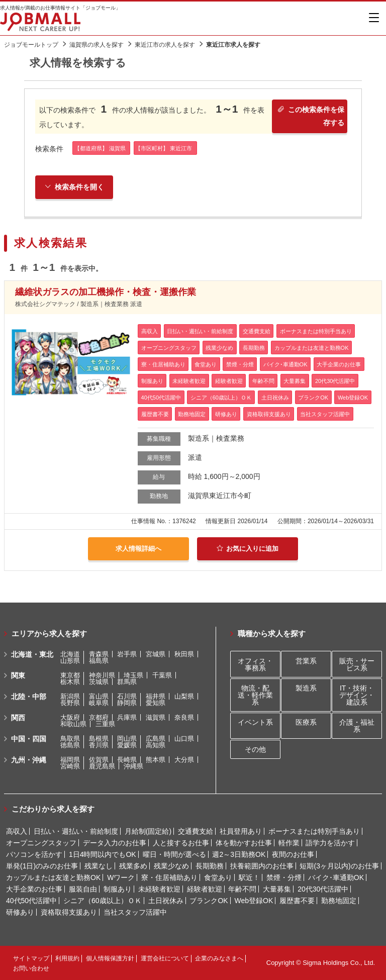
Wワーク (121, 877)
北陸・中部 (29, 697)
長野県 (70, 703)
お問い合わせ (31, 968)
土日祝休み (166, 901)
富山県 (99, 696)
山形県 (70, 661)
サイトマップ (31, 958)
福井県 (156, 696)
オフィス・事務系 (255, 664)
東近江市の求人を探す (165, 45)
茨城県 (99, 682)
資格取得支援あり (69, 912)
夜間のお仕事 (293, 854)
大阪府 (70, 717)
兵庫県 (127, 717)
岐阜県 (99, 703)
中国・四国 (29, 739)
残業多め (133, 866)
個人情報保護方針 (110, 958)
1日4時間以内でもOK (103, 854)
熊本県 (156, 760)
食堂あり (218, 877)
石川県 (127, 696)
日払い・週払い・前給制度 (76, 831)
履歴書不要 (297, 901)
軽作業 (289, 843)
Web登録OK (254, 901)
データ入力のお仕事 (115, 843)
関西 (18, 718)
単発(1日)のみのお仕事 (42, 866)
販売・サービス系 (357, 664)
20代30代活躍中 (323, 889)
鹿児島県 (102, 766)
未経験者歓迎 (159, 889)
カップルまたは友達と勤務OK (53, 877)
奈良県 (184, 717)
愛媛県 (127, 745)
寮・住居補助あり (169, 877)
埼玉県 (133, 675)
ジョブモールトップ (31, 45)
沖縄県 (133, 766)
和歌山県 (73, 724)
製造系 (306, 688)
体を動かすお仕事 (244, 843)
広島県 (156, 739)
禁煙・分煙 (284, 877)
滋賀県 (156, 717)
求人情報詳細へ (139, 549)
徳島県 (70, 745)
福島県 (99, 661)
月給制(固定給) (148, 831)
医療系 (306, 722)
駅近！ (249, 877)
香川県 (99, 745)
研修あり (20, 912)
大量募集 (277, 889)
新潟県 (70, 696)
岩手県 (127, 654)
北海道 (70, 654)
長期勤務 (210, 866)
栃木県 (70, 682)
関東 (18, 675)
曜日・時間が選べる (174, 854)
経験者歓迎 (205, 889)
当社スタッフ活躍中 (135, 912)
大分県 (184, 760)
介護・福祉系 (357, 726)
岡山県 (127, 739)
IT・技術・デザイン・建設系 (357, 695)
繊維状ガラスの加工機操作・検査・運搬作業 (106, 293)
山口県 (184, 739)
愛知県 (156, 703)
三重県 (105, 724)
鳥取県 (70, 739)
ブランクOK (209, 901)
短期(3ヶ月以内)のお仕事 (339, 866)
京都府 (99, 717)
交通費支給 (196, 831)
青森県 (99, 654)
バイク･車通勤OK (336, 877)
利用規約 (67, 958)
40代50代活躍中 (31, 901)
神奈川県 (102, 675)
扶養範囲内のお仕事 (262, 866)
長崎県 (127, 760)
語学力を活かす (330, 843)
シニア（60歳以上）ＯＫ (103, 901)
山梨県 (184, 696)
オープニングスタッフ (41, 843)
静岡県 (127, 703)
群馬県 (127, 682)
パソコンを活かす (34, 854)
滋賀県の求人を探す (96, 45)
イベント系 (255, 722)
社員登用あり (241, 831)
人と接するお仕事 (181, 843)
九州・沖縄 (29, 760)
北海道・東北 (32, 654)
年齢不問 (242, 889)
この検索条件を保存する (310, 118)
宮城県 (156, 654)
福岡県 (70, 760)
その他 (255, 749)
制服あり (118, 889)
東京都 (70, 675)
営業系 (306, 661)
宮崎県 (70, 766)
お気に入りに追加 (248, 549)
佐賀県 (99, 760)
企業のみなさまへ (219, 958)
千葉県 (162, 675)
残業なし (99, 866)
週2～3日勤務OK (239, 854)
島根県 (99, 739)
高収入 (17, 831)
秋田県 (184, 654)
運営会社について (165, 958)
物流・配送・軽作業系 (255, 695)
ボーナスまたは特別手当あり (314, 831)
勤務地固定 (339, 901)
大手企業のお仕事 (34, 889)
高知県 (156, 745)
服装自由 (83, 889)
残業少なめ (171, 866)
